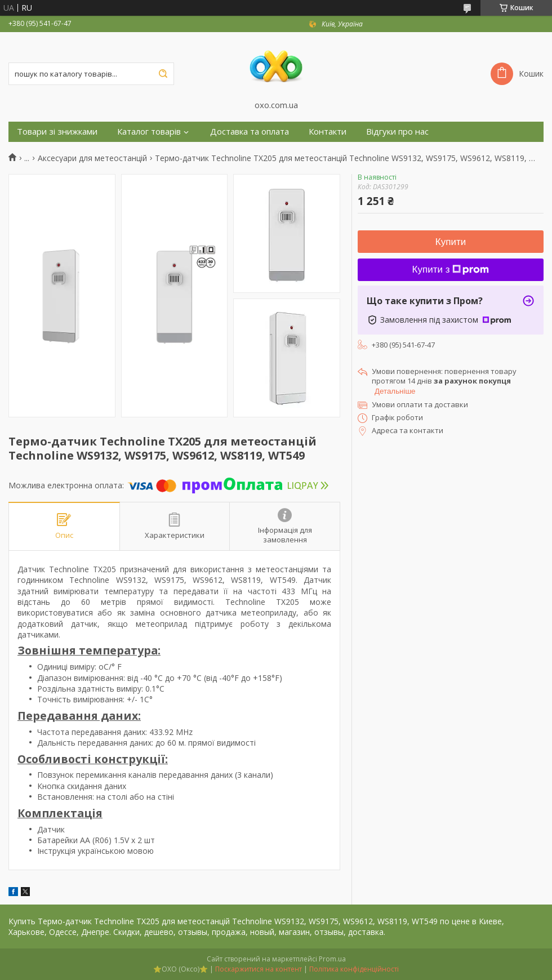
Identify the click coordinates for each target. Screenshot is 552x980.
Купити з (451, 269)
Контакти (328, 132)
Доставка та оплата (250, 132)
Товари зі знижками (57, 132)
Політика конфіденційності (354, 969)
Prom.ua (332, 959)
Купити (451, 242)
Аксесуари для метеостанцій (92, 158)
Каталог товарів (149, 132)
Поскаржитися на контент (259, 969)
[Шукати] (163, 74)
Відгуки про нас (397, 132)
